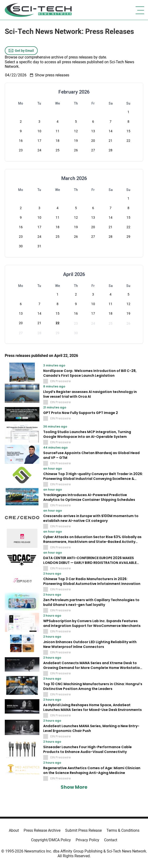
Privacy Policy (87, 840)
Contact (111, 840)
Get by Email (21, 51)
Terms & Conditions (123, 830)
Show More (74, 787)
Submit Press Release (83, 830)
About (14, 830)
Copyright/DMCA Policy (51, 840)
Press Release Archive (42, 830)
